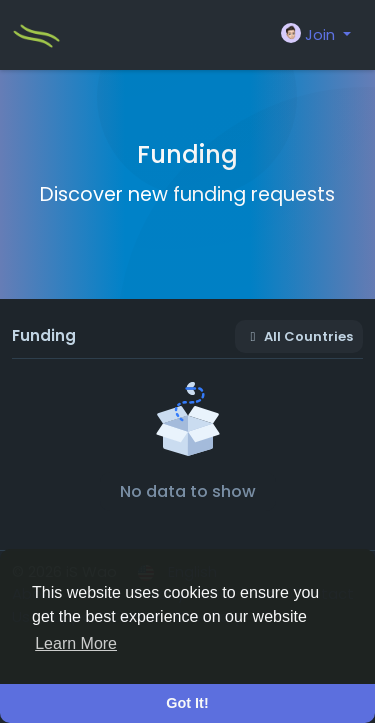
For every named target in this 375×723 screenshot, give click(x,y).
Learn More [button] (76, 643)
